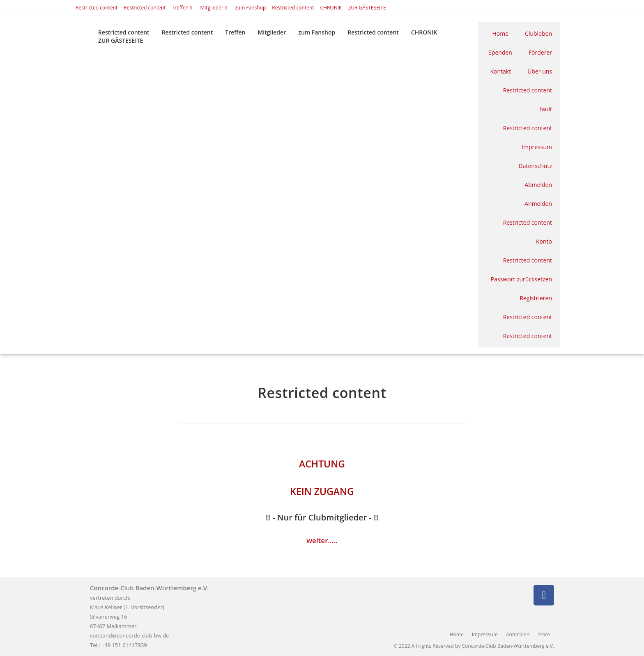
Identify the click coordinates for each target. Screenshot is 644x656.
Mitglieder (214, 8)
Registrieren (536, 298)
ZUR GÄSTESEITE (367, 8)
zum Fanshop (250, 8)
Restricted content (97, 8)
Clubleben (538, 33)
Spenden (500, 52)
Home (501, 33)
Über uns (540, 71)
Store (544, 634)
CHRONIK (331, 8)
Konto (544, 241)
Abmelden (538, 185)
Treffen (183, 8)
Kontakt (500, 71)
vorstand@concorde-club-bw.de (129, 635)
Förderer (540, 52)
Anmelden (538, 204)
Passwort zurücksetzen (521, 279)
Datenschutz (535, 166)
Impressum (537, 147)
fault (546, 109)
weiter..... (322, 540)
